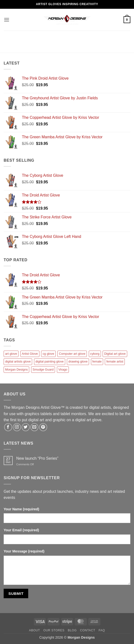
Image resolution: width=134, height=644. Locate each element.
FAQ (102, 630)
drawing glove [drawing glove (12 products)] (78, 361)
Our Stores (54, 630)
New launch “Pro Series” (37, 458)
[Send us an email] (34, 427)
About (34, 630)
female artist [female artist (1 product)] (115, 361)
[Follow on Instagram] (17, 427)
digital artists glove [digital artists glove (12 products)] (18, 361)
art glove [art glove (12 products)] (11, 354)
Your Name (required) (21, 509)
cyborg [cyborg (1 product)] (95, 354)
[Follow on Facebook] (8, 427)
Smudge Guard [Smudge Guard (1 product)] (43, 369)
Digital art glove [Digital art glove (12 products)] (115, 354)
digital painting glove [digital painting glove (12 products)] (50, 361)
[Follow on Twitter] (26, 427)
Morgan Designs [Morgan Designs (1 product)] (16, 369)
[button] (7, 20)
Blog (72, 630)
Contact (88, 630)
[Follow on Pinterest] (43, 427)
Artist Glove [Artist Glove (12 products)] (30, 354)
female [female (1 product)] (97, 361)
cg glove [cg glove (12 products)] (48, 354)
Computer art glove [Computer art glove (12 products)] (72, 354)
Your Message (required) (24, 551)
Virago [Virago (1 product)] (63, 369)
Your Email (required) (21, 530)
